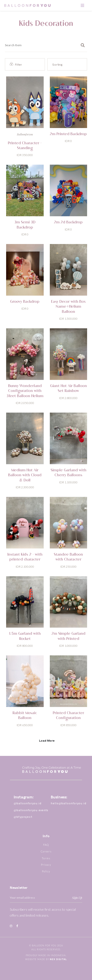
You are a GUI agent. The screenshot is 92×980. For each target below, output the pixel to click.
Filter (16, 64)
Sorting (57, 64)
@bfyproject (23, 817)
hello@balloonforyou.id (69, 803)
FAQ (46, 845)
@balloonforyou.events (31, 810)
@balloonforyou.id (28, 803)
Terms (46, 858)
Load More (47, 740)
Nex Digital (58, 959)
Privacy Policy (46, 868)
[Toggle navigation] (82, 5)
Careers (46, 851)
